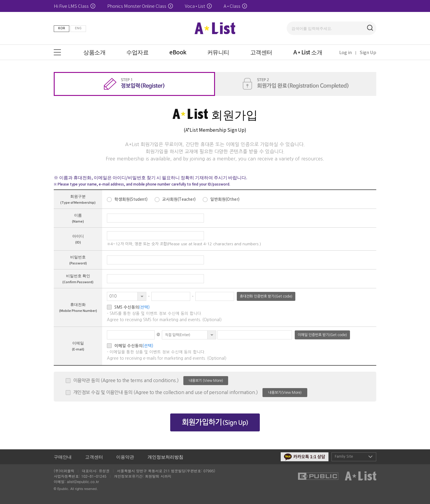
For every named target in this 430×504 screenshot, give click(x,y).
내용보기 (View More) (206, 381)
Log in (345, 52)
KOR (62, 28)
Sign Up (368, 52)
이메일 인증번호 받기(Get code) (322, 335)
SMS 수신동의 (132, 307)
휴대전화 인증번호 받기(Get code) (266, 296)
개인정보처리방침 (165, 457)
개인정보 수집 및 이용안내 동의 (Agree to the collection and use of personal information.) (165, 392)
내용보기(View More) (285, 393)
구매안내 (63, 457)
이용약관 (125, 457)
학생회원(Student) (131, 199)
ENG (78, 28)
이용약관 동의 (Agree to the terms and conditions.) (126, 380)
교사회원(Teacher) (179, 199)
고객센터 (94, 457)
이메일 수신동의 (134, 346)
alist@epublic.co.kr (83, 481)
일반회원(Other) (225, 199)
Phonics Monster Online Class (140, 6)
